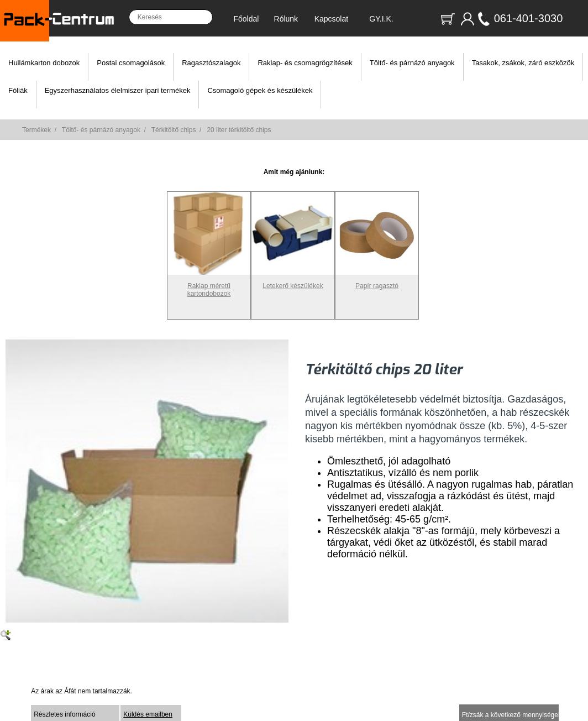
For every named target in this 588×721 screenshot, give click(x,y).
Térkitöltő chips (174, 130)
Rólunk (286, 19)
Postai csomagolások (131, 63)
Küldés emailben (148, 714)
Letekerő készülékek (293, 282)
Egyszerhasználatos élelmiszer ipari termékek (118, 90)
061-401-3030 (529, 18)
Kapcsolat (331, 19)
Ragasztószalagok (211, 63)
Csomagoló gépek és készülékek (260, 90)
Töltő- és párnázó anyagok (412, 63)
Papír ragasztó (377, 282)
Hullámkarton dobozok (44, 63)
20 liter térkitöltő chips (239, 130)
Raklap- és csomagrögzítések (305, 63)
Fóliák (18, 90)
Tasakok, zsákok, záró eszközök (523, 63)
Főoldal (246, 19)
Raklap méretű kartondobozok (209, 286)
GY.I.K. (381, 19)
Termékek (36, 130)
